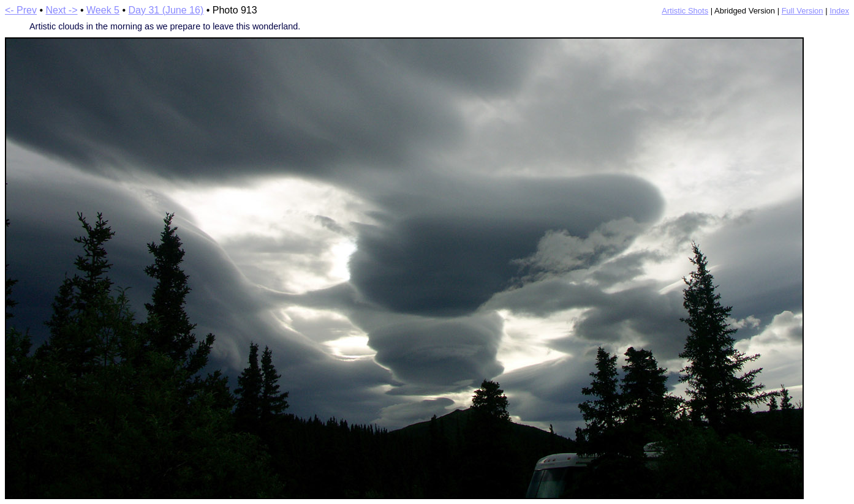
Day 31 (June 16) (166, 10)
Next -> (62, 10)
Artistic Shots (685, 11)
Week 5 (103, 10)
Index (839, 11)
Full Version (803, 11)
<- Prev (21, 10)
